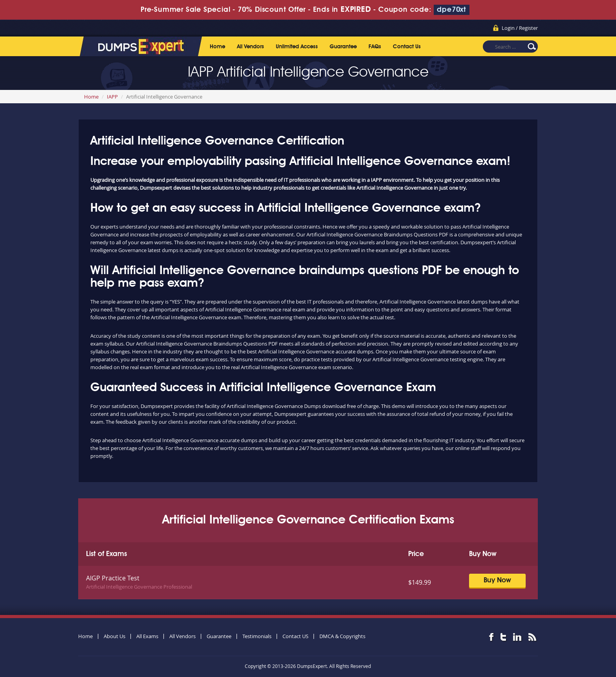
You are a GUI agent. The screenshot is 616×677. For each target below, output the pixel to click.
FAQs (375, 47)
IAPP (112, 97)
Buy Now (497, 580)
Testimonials (257, 636)
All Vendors (250, 47)
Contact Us (407, 47)
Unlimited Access (297, 47)
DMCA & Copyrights (342, 636)
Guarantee (343, 47)
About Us (115, 636)
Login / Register (520, 28)
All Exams (147, 636)
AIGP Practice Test (113, 578)
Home (217, 47)
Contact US (295, 636)
